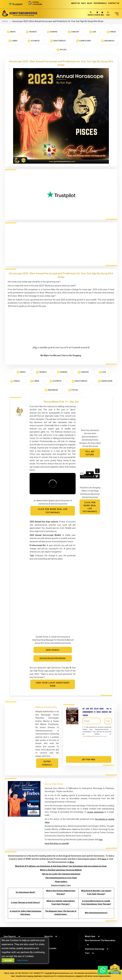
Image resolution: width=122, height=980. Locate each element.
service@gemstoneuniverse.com (94, 736)
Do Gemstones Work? (25, 892)
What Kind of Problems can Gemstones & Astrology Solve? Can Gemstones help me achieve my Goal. (61, 866)
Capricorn (85, 41)
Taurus (33, 32)
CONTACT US (114, 3)
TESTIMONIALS (100, 3)
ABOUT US (75, 3)
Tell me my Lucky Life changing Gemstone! (61, 874)
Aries (13, 32)
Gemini (54, 32)
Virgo (113, 32)
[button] (108, 14)
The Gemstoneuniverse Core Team (61, 878)
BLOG (90, 3)
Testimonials (50, 948)
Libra (15, 41)
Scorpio (35, 41)
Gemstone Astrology (95, 949)
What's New (90, 936)
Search (91, 14)
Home (5, 21)
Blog (72, 862)
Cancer (75, 32)
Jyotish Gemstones (95, 812)
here (101, 840)
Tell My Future (90, 453)
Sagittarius (60, 41)
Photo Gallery (61, 882)
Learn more (22, 960)
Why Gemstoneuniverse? (96, 913)
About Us (48, 936)
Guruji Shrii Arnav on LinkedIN (58, 843)
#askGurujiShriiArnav (53, 658)
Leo (94, 32)
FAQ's (83, 3)
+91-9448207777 (37, 973)
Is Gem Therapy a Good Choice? (25, 902)
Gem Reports (10, 936)
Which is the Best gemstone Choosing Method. (61, 870)
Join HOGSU (53, 650)
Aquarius (109, 41)
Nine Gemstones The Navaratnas (100, 940)
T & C (87, 953)
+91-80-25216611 (22, 973)
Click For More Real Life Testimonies (90, 507)
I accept (8, 960)
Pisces (63, 50)
